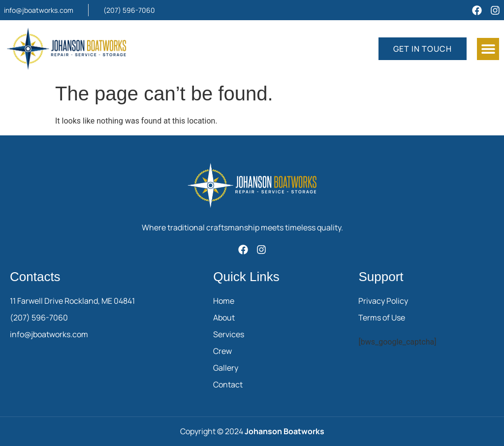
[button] (488, 49)
